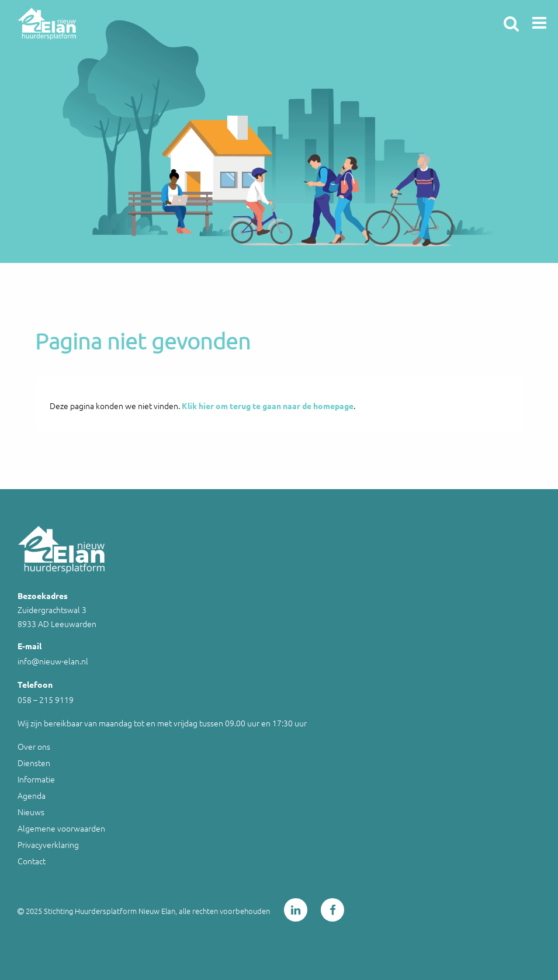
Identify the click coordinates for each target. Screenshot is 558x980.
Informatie (36, 779)
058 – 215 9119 (46, 699)
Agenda (32, 795)
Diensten (34, 763)
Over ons (34, 746)
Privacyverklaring (48, 844)
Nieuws (31, 812)
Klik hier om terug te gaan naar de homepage (268, 406)
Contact (32, 861)
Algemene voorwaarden (61, 828)
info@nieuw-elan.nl (53, 661)
